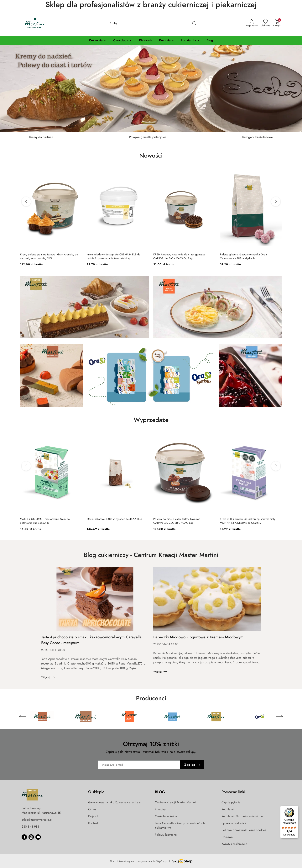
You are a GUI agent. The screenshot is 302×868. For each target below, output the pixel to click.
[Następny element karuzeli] (279, 717)
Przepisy (160, 809)
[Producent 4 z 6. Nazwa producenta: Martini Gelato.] (173, 717)
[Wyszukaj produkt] (153, 23)
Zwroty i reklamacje (234, 844)
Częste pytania (231, 802)
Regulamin (228, 809)
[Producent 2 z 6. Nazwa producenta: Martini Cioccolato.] (86, 717)
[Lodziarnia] (190, 41)
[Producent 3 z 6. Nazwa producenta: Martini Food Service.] (129, 717)
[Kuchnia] (167, 41)
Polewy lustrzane (166, 835)
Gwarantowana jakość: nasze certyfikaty (114, 802)
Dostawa (227, 837)
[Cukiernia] (98, 41)
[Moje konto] (252, 23)
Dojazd (93, 816)
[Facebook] (24, 837)
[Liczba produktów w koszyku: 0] (277, 23)
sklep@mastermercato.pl (37, 820)
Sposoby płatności (234, 823)
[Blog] (210, 41)
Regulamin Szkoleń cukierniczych (243, 816)
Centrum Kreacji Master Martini (175, 802)
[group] (151, 89)
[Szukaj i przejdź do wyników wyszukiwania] (194, 23)
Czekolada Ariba (166, 816)
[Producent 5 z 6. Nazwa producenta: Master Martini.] (216, 717)
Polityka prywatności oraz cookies (244, 830)
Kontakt (93, 823)
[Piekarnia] (146, 41)
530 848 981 (30, 827)
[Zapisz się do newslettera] (139, 765)
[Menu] (296, 808)
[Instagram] (31, 837)
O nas (92, 809)
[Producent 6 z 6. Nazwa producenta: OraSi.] (260, 717)
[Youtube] (38, 837)
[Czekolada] (123, 41)
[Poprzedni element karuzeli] (23, 717)
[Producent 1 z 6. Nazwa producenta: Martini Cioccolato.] (42, 717)
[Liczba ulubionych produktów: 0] (266, 23)
